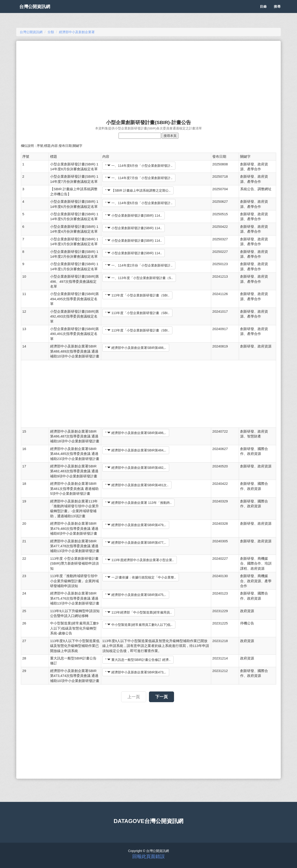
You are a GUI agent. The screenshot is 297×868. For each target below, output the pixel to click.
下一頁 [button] (161, 697)
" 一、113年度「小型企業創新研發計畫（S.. (139, 278)
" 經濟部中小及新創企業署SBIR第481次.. (137, 485)
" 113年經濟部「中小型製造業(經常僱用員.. (139, 612)
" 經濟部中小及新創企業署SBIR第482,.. (136, 468)
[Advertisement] (148, 78)
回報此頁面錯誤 (148, 856)
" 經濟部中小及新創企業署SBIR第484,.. (136, 450)
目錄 (263, 12)
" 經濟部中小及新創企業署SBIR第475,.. (136, 595)
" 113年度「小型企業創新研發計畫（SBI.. (137, 295)
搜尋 (277, 12)
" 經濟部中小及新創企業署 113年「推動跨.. (139, 503)
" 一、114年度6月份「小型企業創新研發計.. (139, 203)
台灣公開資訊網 (39, 12)
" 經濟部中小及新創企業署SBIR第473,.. (136, 672)
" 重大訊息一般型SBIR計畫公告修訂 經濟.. (138, 660)
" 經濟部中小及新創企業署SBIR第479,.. (136, 525)
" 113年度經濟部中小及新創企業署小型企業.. (140, 560)
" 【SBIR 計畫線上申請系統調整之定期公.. (138, 190)
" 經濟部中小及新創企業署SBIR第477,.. (136, 543)
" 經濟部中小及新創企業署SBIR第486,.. (136, 433)
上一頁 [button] (134, 697)
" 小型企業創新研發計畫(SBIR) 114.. (134, 215)
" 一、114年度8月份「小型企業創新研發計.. (139, 166)
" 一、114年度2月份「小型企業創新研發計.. (139, 265)
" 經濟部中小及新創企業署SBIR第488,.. (136, 348)
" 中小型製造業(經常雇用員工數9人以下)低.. (139, 625)
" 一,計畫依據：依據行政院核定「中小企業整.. (141, 577)
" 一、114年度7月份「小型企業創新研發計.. (139, 178)
